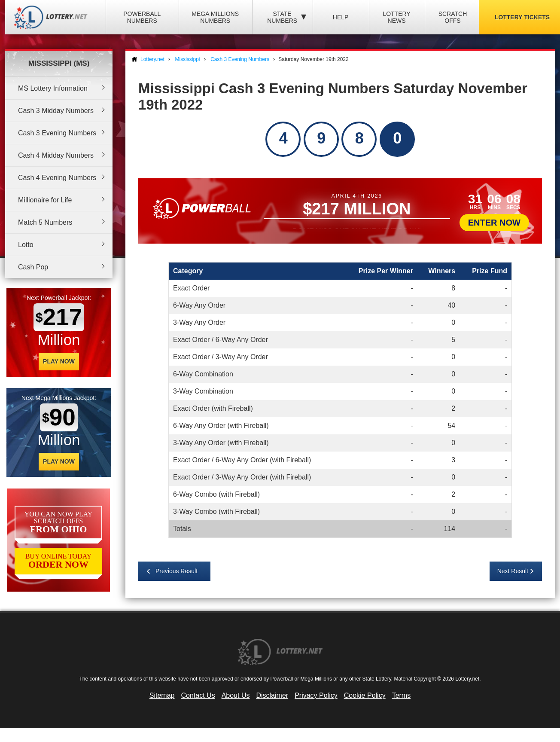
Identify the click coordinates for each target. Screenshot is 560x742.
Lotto (26, 245)
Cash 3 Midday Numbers (56, 111)
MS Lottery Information (53, 88)
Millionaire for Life (45, 200)
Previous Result (177, 571)
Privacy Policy (316, 695)
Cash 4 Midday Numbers (56, 155)
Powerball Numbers (142, 17)
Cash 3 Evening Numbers (57, 133)
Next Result (513, 571)
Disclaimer (272, 695)
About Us (236, 695)
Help (341, 17)
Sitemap (162, 695)
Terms (402, 695)
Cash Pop (33, 267)
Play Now (59, 361)
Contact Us (198, 695)
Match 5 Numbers (45, 222)
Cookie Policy (365, 695)
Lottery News (396, 17)
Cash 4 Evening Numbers (57, 178)
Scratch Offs (453, 17)
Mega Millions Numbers (215, 17)
